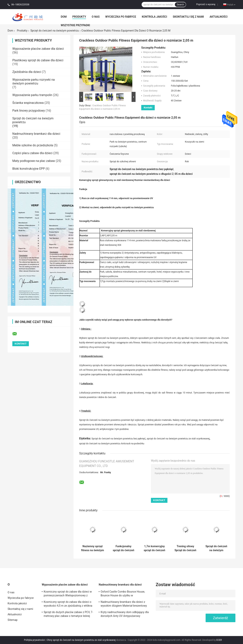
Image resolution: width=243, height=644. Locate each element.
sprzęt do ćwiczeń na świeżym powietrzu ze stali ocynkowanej (178, 439)
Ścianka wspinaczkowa (28, 103)
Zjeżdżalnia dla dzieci (27, 72)
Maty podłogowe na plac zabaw (34, 161)
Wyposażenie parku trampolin (32, 95)
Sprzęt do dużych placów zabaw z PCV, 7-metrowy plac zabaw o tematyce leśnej (68, 614)
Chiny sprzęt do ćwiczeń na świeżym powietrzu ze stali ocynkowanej (81, 640)
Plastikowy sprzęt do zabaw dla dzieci (38, 60)
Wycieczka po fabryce (121, 17)
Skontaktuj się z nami (188, 17)
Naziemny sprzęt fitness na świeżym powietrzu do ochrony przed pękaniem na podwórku (92, 548)
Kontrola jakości (154, 17)
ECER (219, 640)
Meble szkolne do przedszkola (33, 145)
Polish (231, 5)
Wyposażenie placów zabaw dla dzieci (38, 49)
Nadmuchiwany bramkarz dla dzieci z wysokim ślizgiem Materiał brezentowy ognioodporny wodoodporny (124, 604)
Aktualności (219, 17)
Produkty (79, 17)
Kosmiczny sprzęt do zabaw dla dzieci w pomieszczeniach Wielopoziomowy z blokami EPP (68, 594)
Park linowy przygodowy (29, 111)
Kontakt (148, 108)
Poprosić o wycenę (206, 4)
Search (180, 5)
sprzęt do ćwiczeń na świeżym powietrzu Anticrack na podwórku (112, 444)
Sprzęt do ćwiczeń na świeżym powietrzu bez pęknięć (119, 439)
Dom (64, 17)
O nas (96, 17)
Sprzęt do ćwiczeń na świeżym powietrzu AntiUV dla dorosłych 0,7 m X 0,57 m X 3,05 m (216, 548)
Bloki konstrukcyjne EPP (29, 169)
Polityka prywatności (35, 640)
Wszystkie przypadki (75, 25)
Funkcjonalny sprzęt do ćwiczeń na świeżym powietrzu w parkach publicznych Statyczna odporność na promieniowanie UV (123, 548)
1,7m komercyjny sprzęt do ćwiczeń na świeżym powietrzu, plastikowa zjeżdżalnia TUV (154, 548)
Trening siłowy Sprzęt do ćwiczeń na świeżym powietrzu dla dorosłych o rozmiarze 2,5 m (185, 548)
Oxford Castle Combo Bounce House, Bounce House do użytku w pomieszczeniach (123, 594)
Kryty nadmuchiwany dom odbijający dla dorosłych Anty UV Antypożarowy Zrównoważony (125, 615)
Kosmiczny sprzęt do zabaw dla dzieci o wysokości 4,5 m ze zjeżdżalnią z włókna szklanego (68, 604)
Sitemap (13, 620)
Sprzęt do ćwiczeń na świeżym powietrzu (55, 31)
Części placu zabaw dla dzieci (32, 153)
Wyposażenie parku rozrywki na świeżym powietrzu (34, 82)
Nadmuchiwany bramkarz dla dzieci (36, 134)
